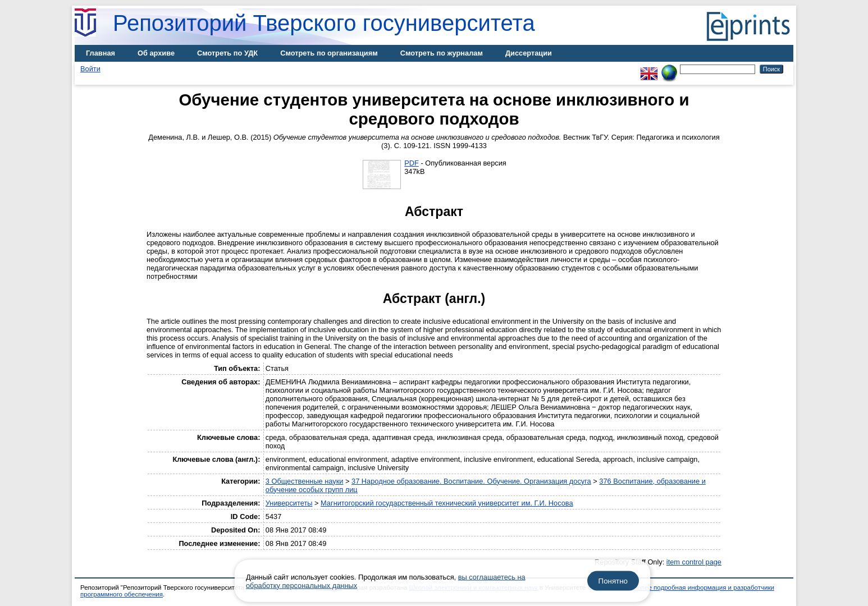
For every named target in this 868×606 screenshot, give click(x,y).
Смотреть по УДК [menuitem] (227, 53)
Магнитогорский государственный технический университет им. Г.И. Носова (447, 503)
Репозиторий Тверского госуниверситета (324, 23)
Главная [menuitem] (100, 53)
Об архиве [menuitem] (156, 53)
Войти (90, 69)
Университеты (289, 503)
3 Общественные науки (305, 481)
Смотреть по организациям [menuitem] (329, 53)
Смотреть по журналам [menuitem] (442, 53)
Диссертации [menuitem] (529, 53)
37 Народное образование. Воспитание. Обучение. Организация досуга (471, 481)
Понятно (613, 581)
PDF (412, 163)
